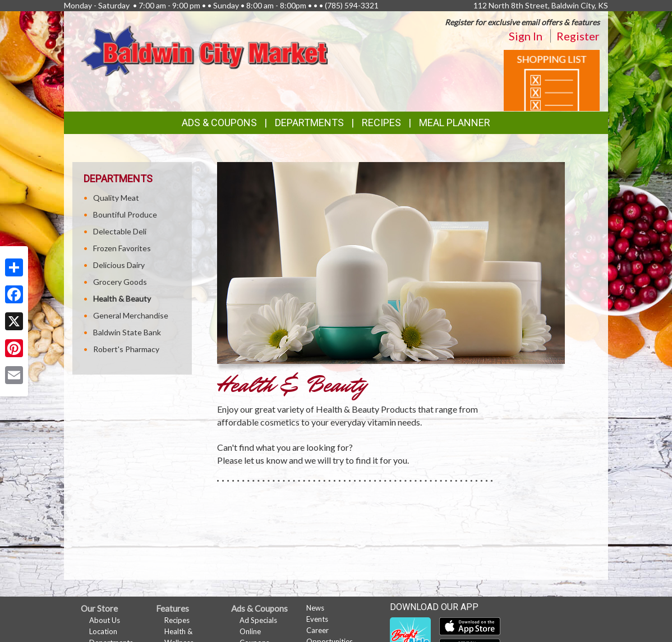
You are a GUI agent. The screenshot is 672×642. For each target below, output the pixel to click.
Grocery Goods (120, 282)
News (315, 608)
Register (578, 36)
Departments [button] (309, 123)
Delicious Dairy (119, 265)
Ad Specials (258, 620)
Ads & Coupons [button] (219, 123)
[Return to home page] (204, 50)
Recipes (381, 123)
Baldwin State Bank (127, 332)
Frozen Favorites (122, 248)
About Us (105, 620)
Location (103, 631)
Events (317, 619)
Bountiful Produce (125, 214)
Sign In (526, 36)
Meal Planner (455, 123)
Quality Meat (116, 198)
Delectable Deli (120, 231)
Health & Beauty (122, 299)
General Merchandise (131, 315)
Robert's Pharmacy (126, 349)
